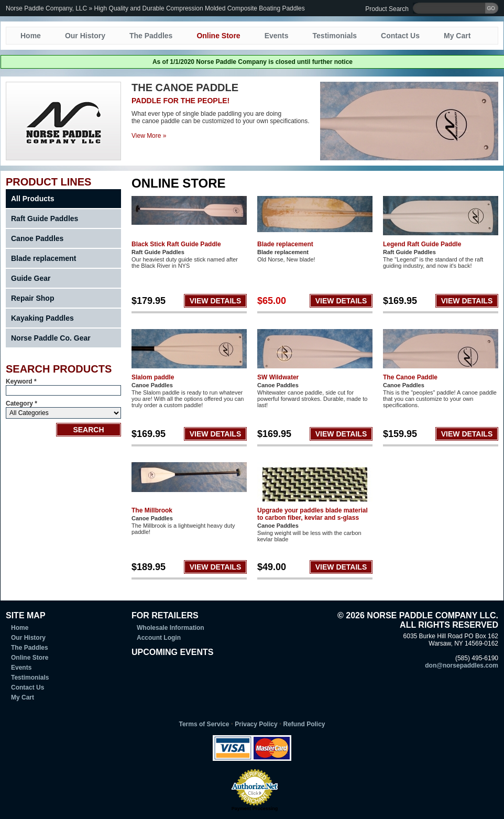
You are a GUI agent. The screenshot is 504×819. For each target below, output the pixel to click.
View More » (149, 136)
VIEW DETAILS (216, 301)
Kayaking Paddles (42, 318)
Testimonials (335, 36)
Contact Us (400, 36)
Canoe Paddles (37, 238)
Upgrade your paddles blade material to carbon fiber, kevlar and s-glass (313, 514)
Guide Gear (31, 278)
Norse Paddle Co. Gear (51, 338)
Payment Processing (255, 809)
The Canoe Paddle (410, 377)
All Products (32, 199)
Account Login (159, 638)
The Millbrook (152, 510)
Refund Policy (304, 724)
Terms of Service (204, 724)
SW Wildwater (278, 377)
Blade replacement (44, 258)
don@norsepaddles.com (462, 665)
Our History (85, 36)
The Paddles (151, 36)
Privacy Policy (256, 724)
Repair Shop (32, 298)
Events (277, 36)
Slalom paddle (153, 377)
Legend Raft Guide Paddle (422, 244)
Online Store (218, 36)
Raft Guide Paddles (45, 219)
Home (31, 36)
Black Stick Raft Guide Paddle (176, 244)
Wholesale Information (171, 628)
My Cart (457, 36)
